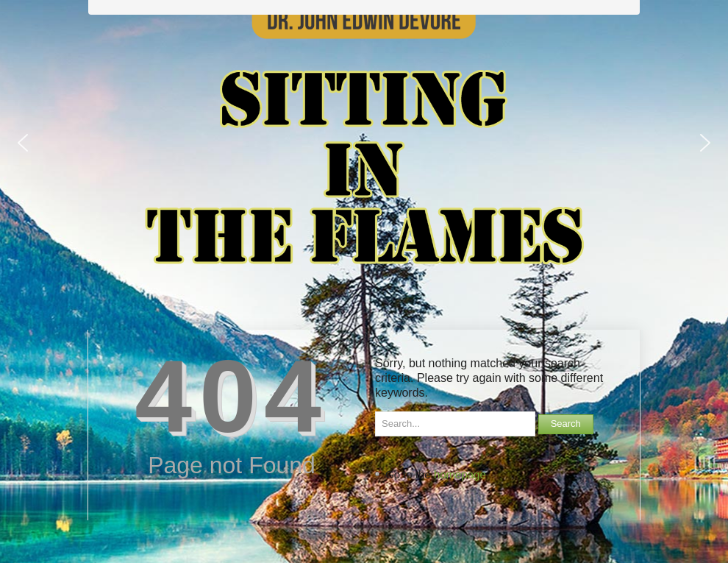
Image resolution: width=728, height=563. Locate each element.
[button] (23, 143)
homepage (460, 474)
